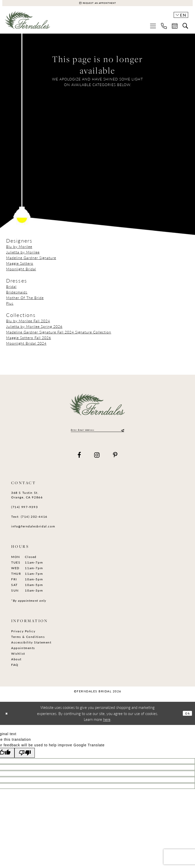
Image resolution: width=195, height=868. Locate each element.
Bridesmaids (17, 294)
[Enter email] (97, 433)
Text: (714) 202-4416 (29, 521)
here (107, 723)
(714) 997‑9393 (25, 511)
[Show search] (185, 28)
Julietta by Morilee (23, 254)
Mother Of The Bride (25, 300)
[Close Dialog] (8, 717)
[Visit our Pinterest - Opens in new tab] (115, 459)
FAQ (15, 669)
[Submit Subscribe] (122, 433)
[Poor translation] (30, 758)
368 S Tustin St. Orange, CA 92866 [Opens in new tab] (27, 499)
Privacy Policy (23, 635)
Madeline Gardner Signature (31, 260)
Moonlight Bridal (21, 271)
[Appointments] (97, 4)
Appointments (23, 652)
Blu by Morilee (19, 249)
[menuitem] (153, 28)
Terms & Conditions (28, 641)
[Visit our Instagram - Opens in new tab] (97, 459)
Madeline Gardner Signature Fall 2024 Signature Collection (59, 334)
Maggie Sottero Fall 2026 (29, 340)
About (16, 663)
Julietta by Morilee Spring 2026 (34, 329)
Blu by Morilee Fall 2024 (28, 323)
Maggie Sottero (20, 265)
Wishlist (18, 658)
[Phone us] (164, 28)
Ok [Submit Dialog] (186, 717)
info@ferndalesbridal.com (33, 530)
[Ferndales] (28, 24)
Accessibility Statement (31, 646)
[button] (153, 28)
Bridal (11, 289)
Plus (10, 305)
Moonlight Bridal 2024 (26, 345)
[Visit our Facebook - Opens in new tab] (79, 459)
